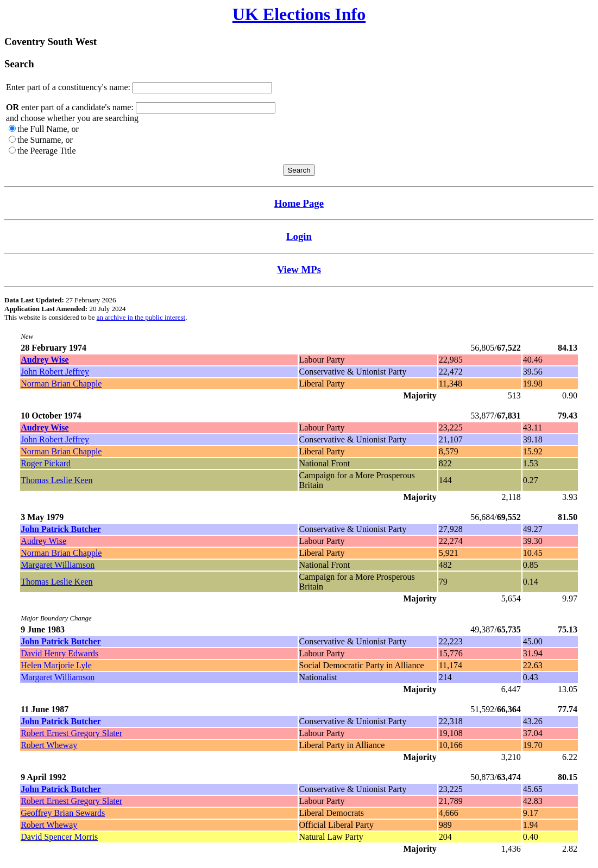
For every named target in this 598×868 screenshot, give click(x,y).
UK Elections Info (299, 14)
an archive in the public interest (141, 317)
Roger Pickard (46, 463)
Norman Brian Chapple (61, 384)
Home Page (299, 203)
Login (299, 236)
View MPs (299, 270)
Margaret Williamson (58, 565)
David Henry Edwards (59, 653)
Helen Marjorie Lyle (56, 665)
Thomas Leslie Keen (56, 480)
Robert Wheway (49, 745)
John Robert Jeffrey (55, 372)
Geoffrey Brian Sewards (63, 813)
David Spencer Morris (59, 837)
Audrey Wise (43, 541)
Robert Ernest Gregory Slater (71, 733)
